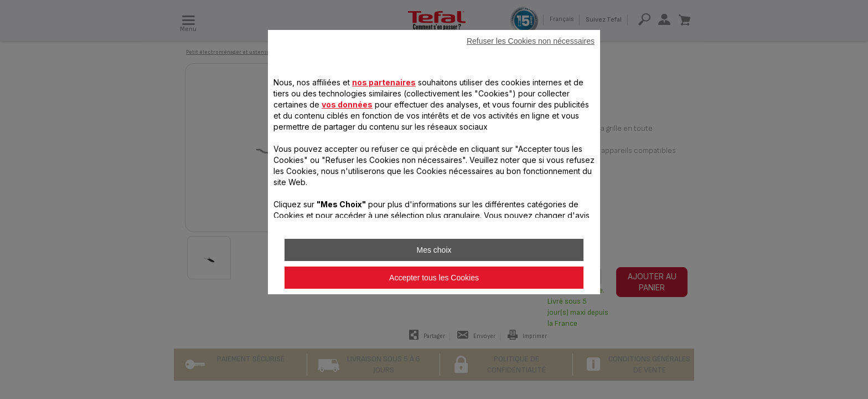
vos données (347, 104)
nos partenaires (384, 82)
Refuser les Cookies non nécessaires (531, 41)
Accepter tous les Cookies (434, 278)
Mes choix (434, 250)
